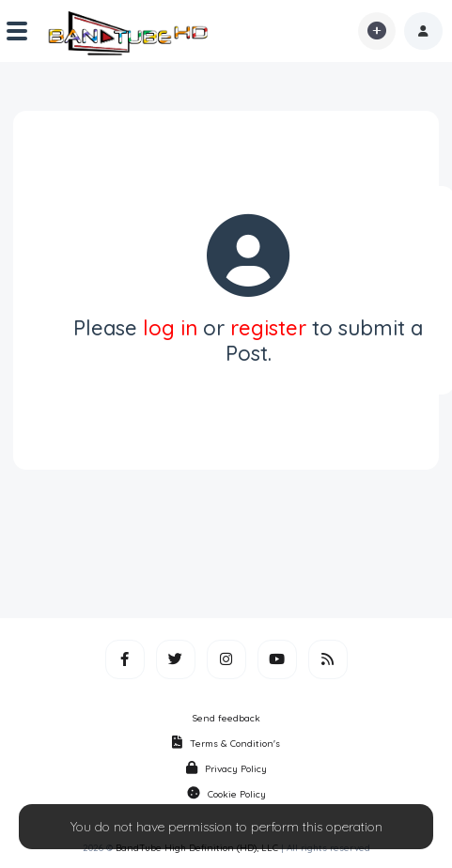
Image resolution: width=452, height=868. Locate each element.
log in (170, 328)
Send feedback (226, 718)
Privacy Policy (226, 769)
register (268, 328)
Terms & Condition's (226, 744)
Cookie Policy (226, 794)
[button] (423, 31)
